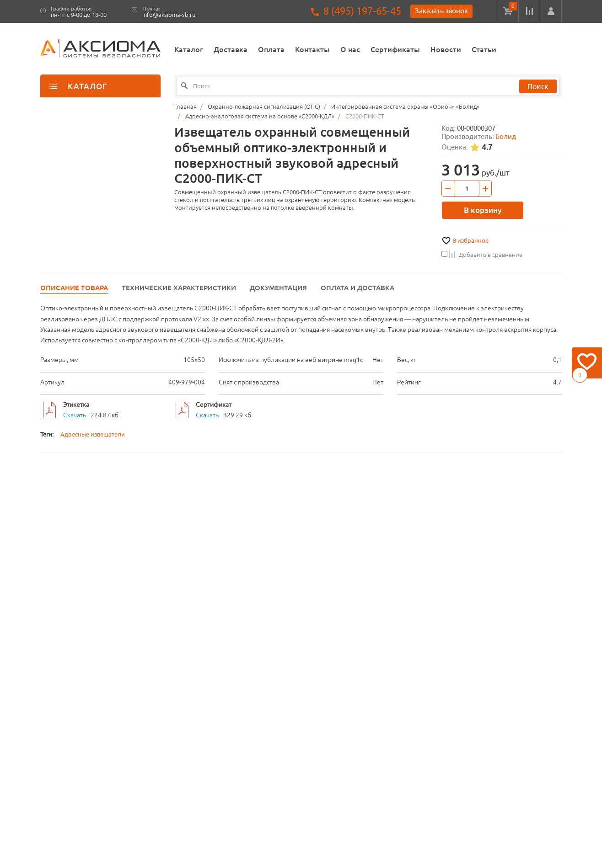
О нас (350, 49)
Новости (446, 49)
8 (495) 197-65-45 (362, 11)
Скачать (75, 415)
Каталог (189, 49)
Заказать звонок (441, 11)
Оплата (271, 49)
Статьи (484, 49)
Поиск (538, 86)
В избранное (470, 241)
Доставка (231, 49)
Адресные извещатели (93, 434)
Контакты (312, 49)
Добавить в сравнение (482, 255)
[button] (551, 11)
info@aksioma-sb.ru (169, 15)
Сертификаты (395, 49)
